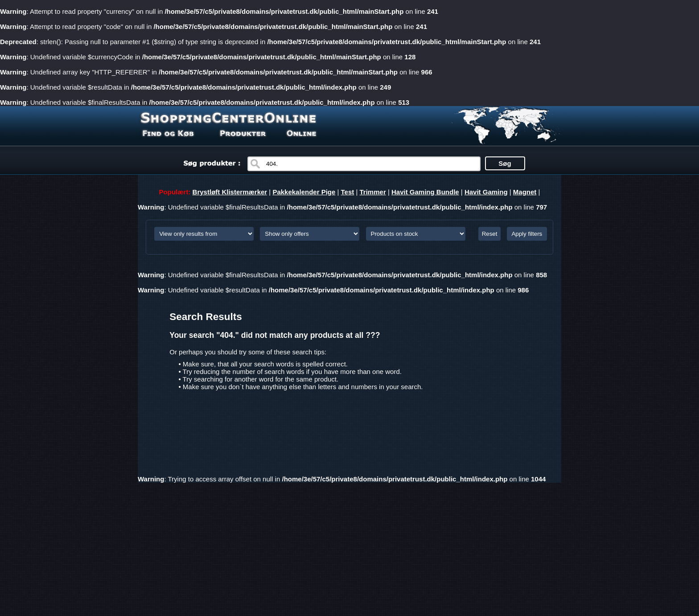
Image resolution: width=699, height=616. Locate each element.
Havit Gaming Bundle (425, 192)
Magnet (525, 192)
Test (348, 192)
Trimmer (373, 192)
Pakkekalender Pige (304, 192)
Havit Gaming (486, 192)
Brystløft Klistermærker (230, 192)
